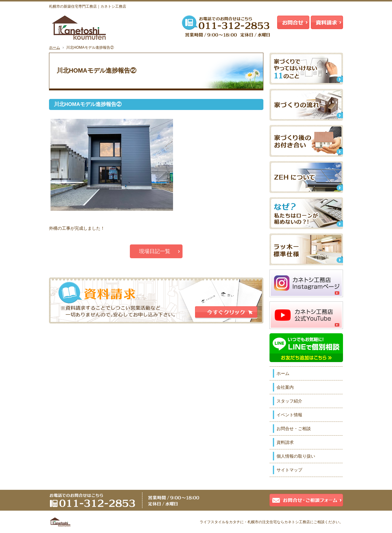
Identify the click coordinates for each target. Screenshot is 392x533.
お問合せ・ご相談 (294, 429)
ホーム (283, 373)
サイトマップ (289, 470)
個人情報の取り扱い (296, 456)
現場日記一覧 (155, 251)
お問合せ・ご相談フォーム (306, 500)
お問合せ (293, 22)
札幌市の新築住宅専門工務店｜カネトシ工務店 (88, 6)
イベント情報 (289, 415)
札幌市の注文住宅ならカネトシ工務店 (279, 522)
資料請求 (285, 442)
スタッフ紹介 (289, 401)
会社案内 (285, 387)
